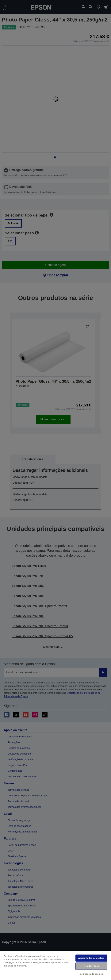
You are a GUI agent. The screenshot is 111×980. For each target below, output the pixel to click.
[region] (55, 965)
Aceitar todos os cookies (91, 958)
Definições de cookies (91, 974)
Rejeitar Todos (91, 966)
